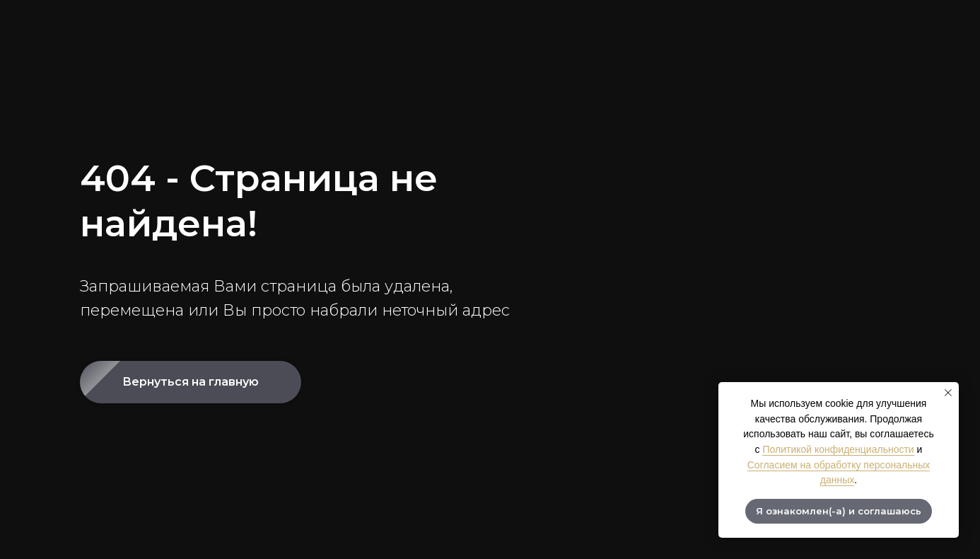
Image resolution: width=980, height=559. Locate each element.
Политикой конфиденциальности (838, 449)
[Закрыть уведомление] (948, 393)
